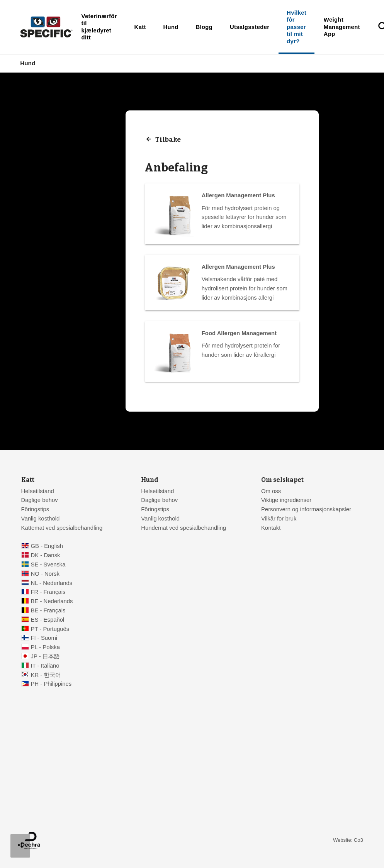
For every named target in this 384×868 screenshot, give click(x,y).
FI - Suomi (44, 638)
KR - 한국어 (46, 675)
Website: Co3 (348, 840)
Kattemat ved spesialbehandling (62, 528)
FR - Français (48, 592)
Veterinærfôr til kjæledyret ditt (99, 27)
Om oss (271, 491)
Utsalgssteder (250, 27)
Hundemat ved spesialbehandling (184, 528)
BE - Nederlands (52, 601)
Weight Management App (342, 27)
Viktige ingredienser (286, 500)
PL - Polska (45, 647)
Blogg (204, 27)
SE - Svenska (48, 565)
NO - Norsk (45, 574)
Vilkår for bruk (279, 519)
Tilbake (168, 140)
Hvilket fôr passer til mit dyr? (296, 27)
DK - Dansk (46, 555)
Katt (140, 27)
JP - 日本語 (45, 656)
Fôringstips (35, 509)
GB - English (47, 546)
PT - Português (50, 629)
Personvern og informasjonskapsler (306, 509)
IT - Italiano (45, 666)
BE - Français (48, 610)
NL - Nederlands (52, 583)
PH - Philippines (51, 684)
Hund (171, 27)
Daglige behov (40, 500)
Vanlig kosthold (41, 519)
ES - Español (48, 620)
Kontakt (271, 528)
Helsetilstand (38, 491)
